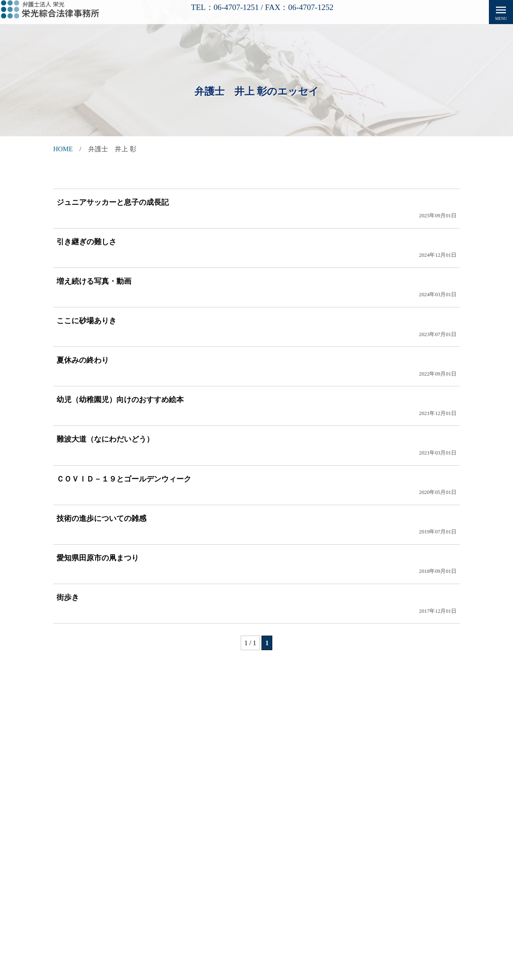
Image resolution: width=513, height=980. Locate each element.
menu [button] (501, 12)
